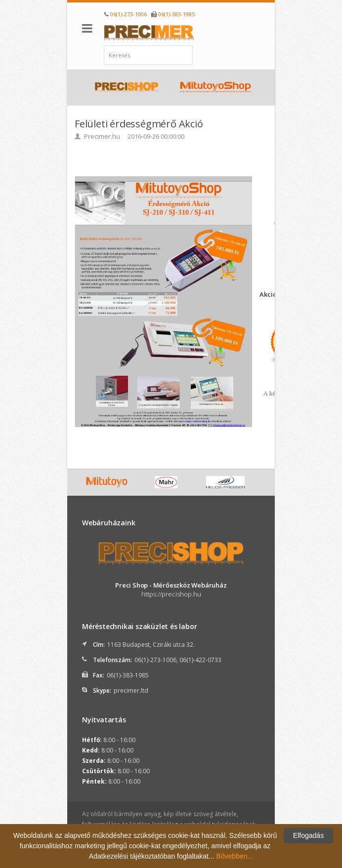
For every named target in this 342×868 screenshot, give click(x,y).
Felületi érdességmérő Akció (139, 124)
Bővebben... (235, 856)
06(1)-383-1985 (176, 14)
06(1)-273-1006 (128, 14)
